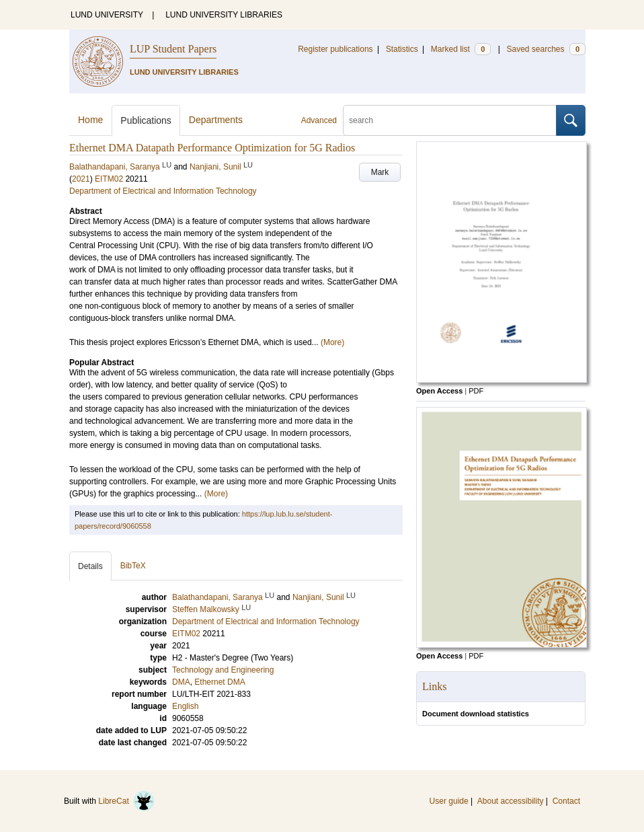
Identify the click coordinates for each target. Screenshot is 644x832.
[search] (450, 120)
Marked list (461, 49)
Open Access (439, 391)
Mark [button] (380, 172)
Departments (216, 120)
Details (90, 566)
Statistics (402, 49)
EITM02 (109, 179)
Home (90, 120)
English (185, 706)
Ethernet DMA (219, 682)
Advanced (319, 120)
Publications (146, 120)
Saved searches (546, 49)
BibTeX (133, 566)
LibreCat (126, 801)
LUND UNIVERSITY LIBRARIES (224, 15)
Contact (566, 801)
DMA (181, 682)
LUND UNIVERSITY (107, 15)
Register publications (335, 49)
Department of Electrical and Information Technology (163, 191)
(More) (332, 342)
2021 (81, 179)
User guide (449, 801)
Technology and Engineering (223, 670)
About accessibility (511, 801)
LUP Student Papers (173, 49)
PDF (476, 391)
